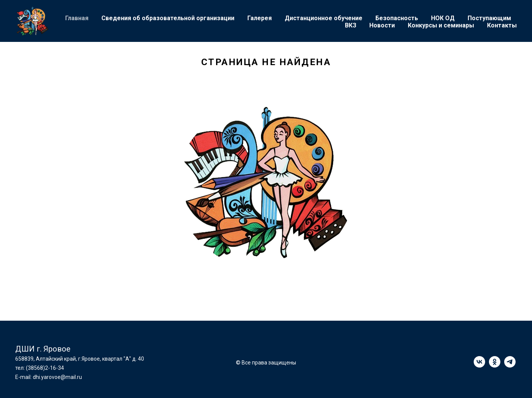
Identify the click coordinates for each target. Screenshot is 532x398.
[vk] (479, 365)
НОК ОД (443, 18)
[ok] (495, 365)
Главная (77, 18)
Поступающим (489, 18)
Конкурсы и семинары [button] (441, 25)
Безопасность (397, 18)
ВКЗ (351, 25)
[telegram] (510, 365)
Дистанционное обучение (324, 18)
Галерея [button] (260, 18)
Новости (382, 25)
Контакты (502, 25)
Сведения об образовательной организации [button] (168, 18)
